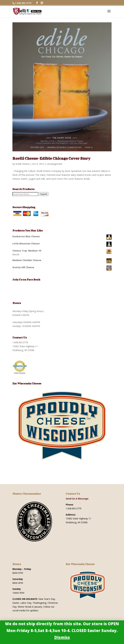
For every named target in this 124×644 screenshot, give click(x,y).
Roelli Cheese (23, 164)
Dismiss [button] (62, 637)
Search (44, 194)
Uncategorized (54, 164)
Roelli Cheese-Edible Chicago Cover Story (51, 158)
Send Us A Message (77, 499)
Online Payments (20, 373)
